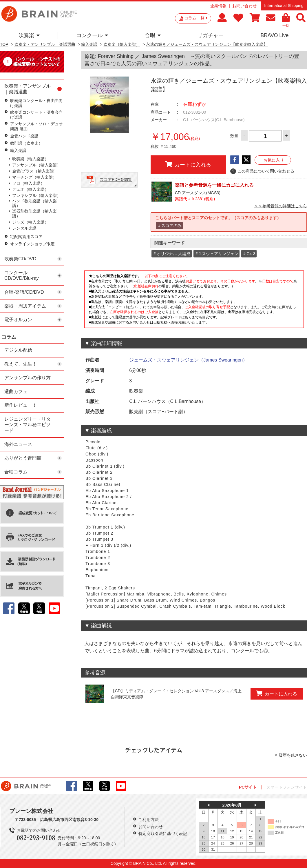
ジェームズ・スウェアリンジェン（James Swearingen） (188, 360)
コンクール (92, 35)
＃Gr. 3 (249, 254)
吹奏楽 (29, 35)
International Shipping (284, 6)
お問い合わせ (244, 6)
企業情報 (218, 6)
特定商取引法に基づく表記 (163, 834)
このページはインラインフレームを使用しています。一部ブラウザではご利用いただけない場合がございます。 (194, 301)
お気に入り (274, 160)
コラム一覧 (196, 18)
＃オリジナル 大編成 (171, 254)
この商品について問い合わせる (262, 171)
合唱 (153, 35)
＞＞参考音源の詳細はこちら (281, 206)
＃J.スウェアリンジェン (216, 254)
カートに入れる (188, 164)
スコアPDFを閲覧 (116, 179)
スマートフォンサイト (287, 787)
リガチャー (211, 35)
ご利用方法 (149, 820)
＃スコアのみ (169, 226)
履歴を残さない (293, 755)
